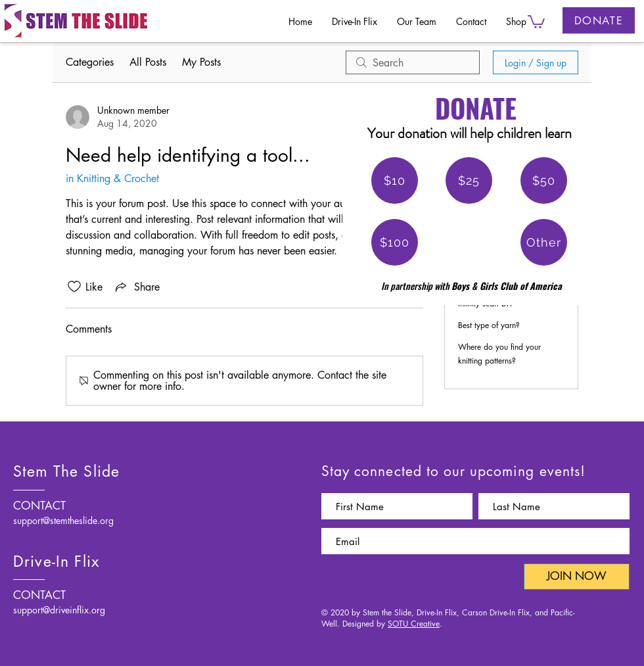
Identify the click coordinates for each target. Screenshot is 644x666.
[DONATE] (599, 20)
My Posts (201, 62)
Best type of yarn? (489, 325)
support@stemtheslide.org (63, 520)
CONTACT (39, 506)
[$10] (395, 180)
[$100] (395, 242)
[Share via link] (136, 287)
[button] (536, 21)
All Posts (148, 62)
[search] (413, 62)
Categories (90, 62)
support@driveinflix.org (59, 610)
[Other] (544, 242)
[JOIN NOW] (577, 577)
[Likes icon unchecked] (74, 287)
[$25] (469, 180)
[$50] (544, 180)
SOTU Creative (414, 624)
